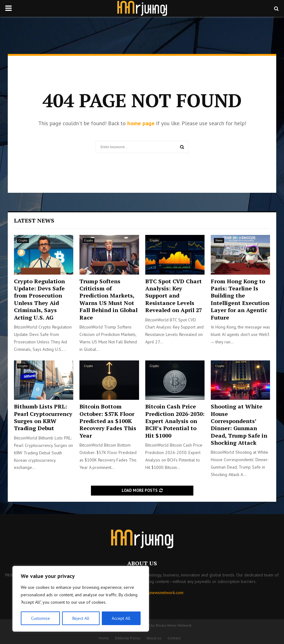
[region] (81, 599)
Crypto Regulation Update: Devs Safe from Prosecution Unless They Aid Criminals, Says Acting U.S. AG (39, 299)
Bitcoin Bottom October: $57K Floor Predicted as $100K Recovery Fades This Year (108, 421)
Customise (40, 618)
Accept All (121, 618)
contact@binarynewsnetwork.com (152, 593)
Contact (174, 638)
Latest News (34, 220)
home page (141, 123)
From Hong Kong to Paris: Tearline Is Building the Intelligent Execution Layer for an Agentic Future (240, 299)
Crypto (23, 240)
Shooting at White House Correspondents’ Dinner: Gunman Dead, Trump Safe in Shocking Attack (239, 424)
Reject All (81, 618)
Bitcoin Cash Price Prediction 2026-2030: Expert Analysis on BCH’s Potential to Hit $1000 (175, 421)
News (219, 240)
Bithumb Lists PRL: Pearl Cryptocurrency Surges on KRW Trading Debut (43, 417)
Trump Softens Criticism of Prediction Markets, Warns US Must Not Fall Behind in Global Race (108, 299)
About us (154, 638)
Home (104, 638)
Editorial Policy (128, 638)
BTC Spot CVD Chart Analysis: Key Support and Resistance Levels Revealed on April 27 (174, 296)
